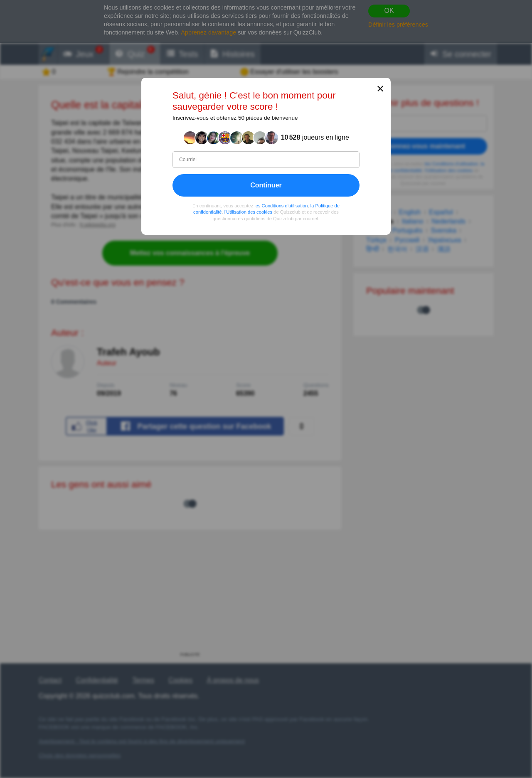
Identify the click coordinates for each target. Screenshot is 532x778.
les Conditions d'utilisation (281, 206)
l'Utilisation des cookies (248, 212)
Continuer (266, 185)
